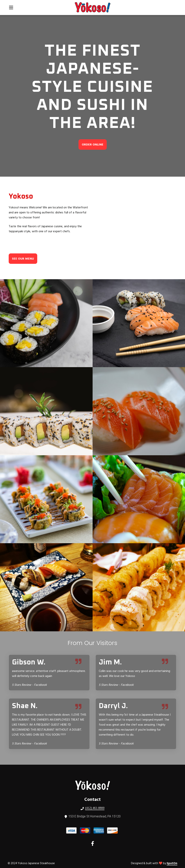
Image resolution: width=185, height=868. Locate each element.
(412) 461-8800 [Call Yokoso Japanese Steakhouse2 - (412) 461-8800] (95, 808)
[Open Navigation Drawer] (11, 8)
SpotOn (172, 863)
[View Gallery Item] (46, 323)
